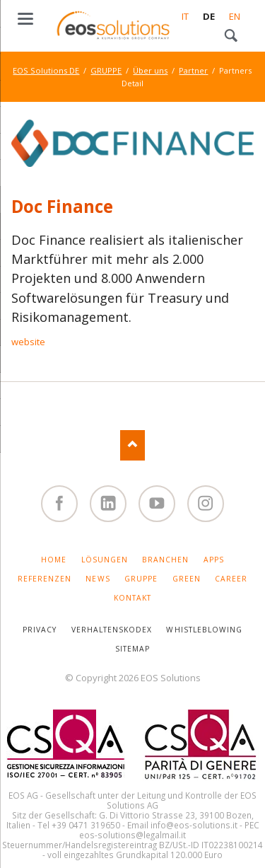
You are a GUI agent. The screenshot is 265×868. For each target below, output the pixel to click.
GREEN (187, 579)
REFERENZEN (45, 579)
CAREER (231, 579)
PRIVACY (40, 630)
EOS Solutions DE (46, 70)
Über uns (150, 70)
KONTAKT (132, 598)
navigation (25, 19)
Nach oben (132, 445)
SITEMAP (132, 649)
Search (231, 36)
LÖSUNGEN (105, 560)
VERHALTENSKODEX (112, 630)
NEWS (98, 579)
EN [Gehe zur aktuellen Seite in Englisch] (235, 16)
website (28, 342)
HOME (54, 560)
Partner (193, 70)
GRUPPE (106, 70)
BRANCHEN (165, 560)
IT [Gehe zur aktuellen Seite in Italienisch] (185, 16)
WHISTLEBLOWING (204, 630)
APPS (214, 560)
